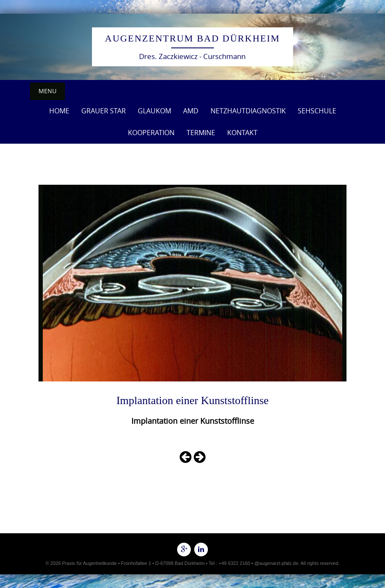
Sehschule (317, 111)
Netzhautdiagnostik (248, 111)
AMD (191, 111)
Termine (201, 133)
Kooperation (151, 133)
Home (59, 111)
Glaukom (154, 111)
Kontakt (242, 133)
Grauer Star (104, 111)
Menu (47, 91)
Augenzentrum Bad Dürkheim (192, 38)
